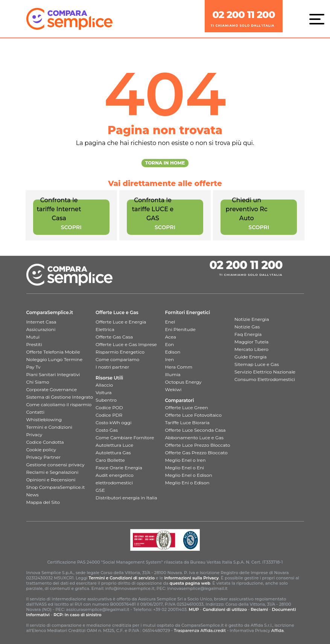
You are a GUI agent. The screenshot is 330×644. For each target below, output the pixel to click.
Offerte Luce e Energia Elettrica (121, 326)
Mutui (33, 337)
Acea (171, 337)
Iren (170, 359)
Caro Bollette (110, 460)
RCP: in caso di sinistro (78, 615)
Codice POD (109, 407)
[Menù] (319, 19)
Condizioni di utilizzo (225, 609)
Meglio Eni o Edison (187, 483)
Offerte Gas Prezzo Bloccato (196, 453)
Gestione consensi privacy (56, 465)
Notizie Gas (247, 327)
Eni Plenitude (180, 329)
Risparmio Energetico (120, 352)
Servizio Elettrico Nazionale (265, 372)
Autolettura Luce (114, 445)
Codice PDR (109, 415)
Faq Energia (248, 334)
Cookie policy (41, 450)
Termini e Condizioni (49, 427)
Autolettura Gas (113, 453)
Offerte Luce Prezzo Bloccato (198, 445)
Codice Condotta (45, 442)
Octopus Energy (183, 382)
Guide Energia (251, 357)
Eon (170, 344)
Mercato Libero (251, 349)
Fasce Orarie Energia (119, 468)
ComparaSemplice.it (50, 312)
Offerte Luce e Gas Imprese (126, 344)
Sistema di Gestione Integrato (60, 397)
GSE (100, 490)
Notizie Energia (252, 319)
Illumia (173, 374)
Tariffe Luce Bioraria (187, 423)
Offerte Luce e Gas (117, 312)
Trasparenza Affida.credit (200, 630)
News (33, 495)
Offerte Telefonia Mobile (53, 352)
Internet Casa (41, 322)
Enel (170, 322)
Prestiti (34, 344)
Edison (173, 352)
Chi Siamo (38, 382)
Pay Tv (33, 367)
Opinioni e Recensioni (51, 480)
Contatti (35, 412)
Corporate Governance (52, 389)
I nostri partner (112, 367)
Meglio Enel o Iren (186, 460)
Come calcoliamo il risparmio (59, 404)
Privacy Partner (44, 457)
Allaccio (104, 385)
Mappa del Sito (43, 502)
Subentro (106, 400)
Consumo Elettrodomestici (265, 379)
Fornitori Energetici (188, 312)
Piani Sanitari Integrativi (53, 374)
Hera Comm (179, 367)
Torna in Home (165, 163)
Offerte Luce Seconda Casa (195, 430)
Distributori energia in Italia (126, 498)
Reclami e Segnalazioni (52, 472)
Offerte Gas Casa (114, 337)
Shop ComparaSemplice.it (56, 487)
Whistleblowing (44, 420)
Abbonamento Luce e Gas (195, 438)
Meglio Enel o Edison (189, 475)
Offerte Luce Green (187, 407)
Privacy (34, 435)
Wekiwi (173, 389)
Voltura (104, 392)
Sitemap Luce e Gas (257, 364)
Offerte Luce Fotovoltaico (193, 415)
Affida (278, 630)
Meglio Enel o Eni (185, 468)
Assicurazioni (41, 329)
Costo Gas (107, 430)
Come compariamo (117, 359)
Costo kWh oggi (114, 423)
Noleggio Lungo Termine (55, 359)
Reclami (259, 609)
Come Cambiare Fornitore (125, 438)
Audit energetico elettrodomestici (115, 479)
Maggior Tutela (252, 342)
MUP (194, 609)
